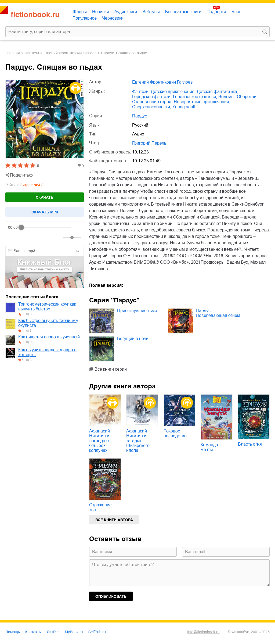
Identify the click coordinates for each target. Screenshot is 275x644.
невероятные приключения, (202, 102)
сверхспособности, (152, 107)
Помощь (13, 632)
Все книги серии (111, 369)
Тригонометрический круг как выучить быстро (47, 307)
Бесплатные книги (183, 12)
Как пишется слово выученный (49, 337)
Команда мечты (209, 447)
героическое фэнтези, (195, 97)
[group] (45, 234)
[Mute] (58, 238)
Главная (13, 53)
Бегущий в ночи (133, 339)
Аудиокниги (126, 12)
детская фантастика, (218, 92)
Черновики (113, 18)
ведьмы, (227, 97)
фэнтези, (141, 92)
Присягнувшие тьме (137, 311)
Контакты (33, 632)
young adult (184, 107)
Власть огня (250, 444)
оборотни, (247, 97)
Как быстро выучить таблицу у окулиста (48, 323)
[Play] (25, 238)
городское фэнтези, (152, 97)
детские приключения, (173, 92)
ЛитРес (53, 632)
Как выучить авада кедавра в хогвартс (47, 352)
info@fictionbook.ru (203, 632)
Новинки (101, 12)
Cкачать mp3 (45, 212)
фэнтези (32, 53)
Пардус (140, 116)
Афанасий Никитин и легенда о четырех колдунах (99, 441)
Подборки (216, 12)
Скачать (45, 197)
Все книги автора (114, 520)
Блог (236, 12)
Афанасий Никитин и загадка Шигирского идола (138, 441)
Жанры (80, 12)
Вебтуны (151, 12)
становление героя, (152, 102)
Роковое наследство (175, 433)
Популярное (85, 18)
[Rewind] (14, 238)
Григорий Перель (149, 143)
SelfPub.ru (97, 632)
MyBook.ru (74, 632)
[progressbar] (46, 227)
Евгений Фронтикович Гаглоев (70, 53)
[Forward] (37, 238)
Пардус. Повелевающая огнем (218, 313)
